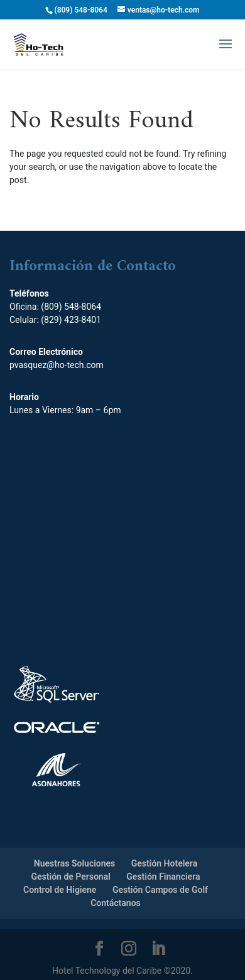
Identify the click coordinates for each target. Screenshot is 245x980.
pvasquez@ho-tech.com (57, 365)
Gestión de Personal (71, 877)
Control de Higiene (60, 890)
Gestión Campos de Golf (160, 890)
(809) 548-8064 (71, 307)
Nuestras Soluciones (74, 863)
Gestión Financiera (163, 877)
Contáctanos (116, 903)
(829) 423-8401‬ (71, 320)
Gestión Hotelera (164, 863)
